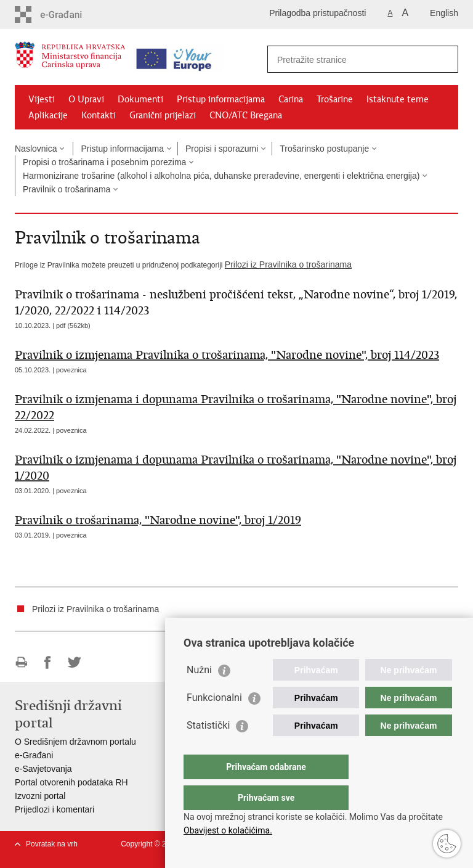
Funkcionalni (214, 722)
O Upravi (86, 99)
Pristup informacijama (221, 99)
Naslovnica (36, 149)
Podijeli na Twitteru (74, 662)
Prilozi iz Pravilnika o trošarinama (288, 264)
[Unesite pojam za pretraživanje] (350, 59)
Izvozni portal (40, 796)
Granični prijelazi (163, 115)
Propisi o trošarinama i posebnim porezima (104, 162)
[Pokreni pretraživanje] (444, 59)
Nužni (199, 694)
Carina (291, 99)
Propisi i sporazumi (222, 149)
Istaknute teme (398, 99)
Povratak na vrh (52, 844)
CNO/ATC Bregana (246, 115)
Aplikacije (48, 115)
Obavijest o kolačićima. (228, 830)
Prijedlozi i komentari (55, 809)
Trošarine (335, 99)
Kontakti (99, 115)
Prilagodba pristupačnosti (317, 13)
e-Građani (34, 755)
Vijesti (42, 99)
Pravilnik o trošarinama (67, 189)
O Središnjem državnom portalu (75, 742)
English (444, 13)
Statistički (208, 750)
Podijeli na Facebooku (48, 662)
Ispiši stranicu (21, 662)
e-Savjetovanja (43, 769)
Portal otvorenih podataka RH (71, 782)
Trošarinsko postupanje (324, 149)
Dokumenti (140, 99)
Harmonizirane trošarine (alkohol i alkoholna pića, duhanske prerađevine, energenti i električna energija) (221, 176)
